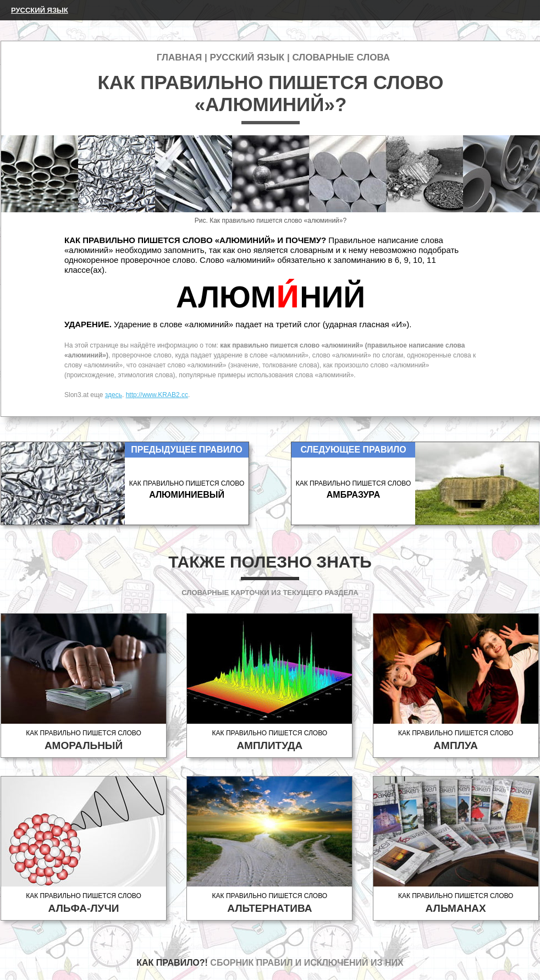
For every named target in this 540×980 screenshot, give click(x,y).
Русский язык (40, 10)
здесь (114, 395)
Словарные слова (341, 57)
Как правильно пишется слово (84, 740)
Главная (179, 57)
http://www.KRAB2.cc (157, 395)
